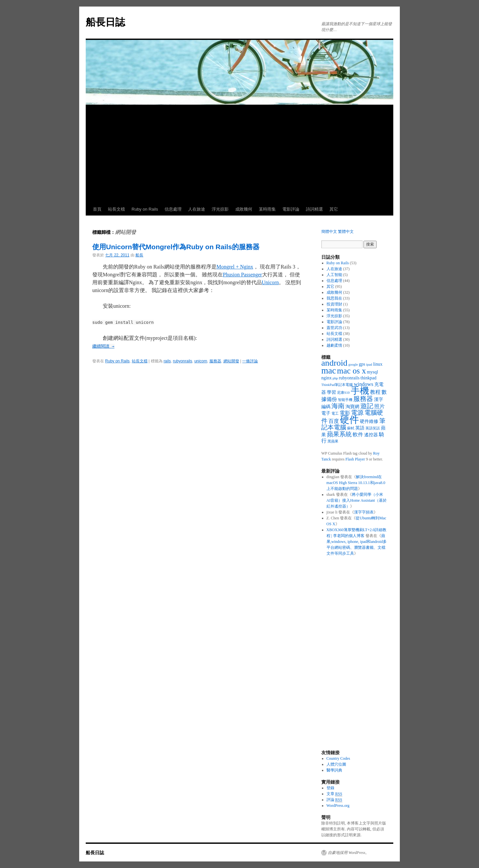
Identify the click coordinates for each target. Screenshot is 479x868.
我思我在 (334, 298)
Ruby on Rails (145, 209)
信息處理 (173, 209)
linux (378, 364)
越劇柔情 (334, 345)
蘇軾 (351, 428)
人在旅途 (197, 209)
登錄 (330, 788)
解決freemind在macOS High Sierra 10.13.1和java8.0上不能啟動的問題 (356, 483)
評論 (334, 800)
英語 (360, 428)
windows (363, 384)
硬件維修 (369, 421)
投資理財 (334, 304)
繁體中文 (346, 232)
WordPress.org (338, 806)
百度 (334, 421)
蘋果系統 (339, 434)
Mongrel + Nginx (235, 267)
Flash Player (355, 459)
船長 (139, 255)
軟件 (358, 434)
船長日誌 (105, 22)
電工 (335, 414)
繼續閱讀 (103, 346)
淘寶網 (352, 407)
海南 (338, 406)
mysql (372, 372)
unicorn (201, 361)
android (334, 363)
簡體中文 (329, 232)
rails (167, 361)
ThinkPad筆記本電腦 (337, 385)
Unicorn (270, 282)
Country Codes (338, 758)
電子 (326, 413)
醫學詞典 (334, 770)
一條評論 (250, 361)
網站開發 (231, 361)
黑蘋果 (333, 441)
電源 (357, 413)
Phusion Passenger (242, 275)
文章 (334, 794)
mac (329, 371)
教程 (375, 392)
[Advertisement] (239, 154)
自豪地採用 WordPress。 (348, 853)
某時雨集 (267, 209)
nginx (327, 378)
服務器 (215, 361)
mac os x (351, 371)
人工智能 (334, 275)
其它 (334, 209)
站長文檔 (116, 209)
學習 (331, 392)
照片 (380, 406)
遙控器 (371, 435)
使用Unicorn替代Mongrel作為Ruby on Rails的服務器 (176, 247)
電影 (345, 413)
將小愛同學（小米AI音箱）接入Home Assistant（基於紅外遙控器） (357, 500)
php (335, 378)
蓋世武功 (334, 328)
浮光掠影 (220, 209)
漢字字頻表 (364, 512)
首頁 (97, 209)
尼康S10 (343, 393)
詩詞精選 (314, 209)
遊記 (367, 406)
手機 (360, 391)
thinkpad (369, 378)
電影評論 (291, 209)
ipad (369, 365)
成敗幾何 (244, 209)
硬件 (349, 420)
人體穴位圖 (336, 764)
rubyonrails (183, 361)
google (353, 365)
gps (362, 364)
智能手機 (345, 400)
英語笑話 (373, 428)
